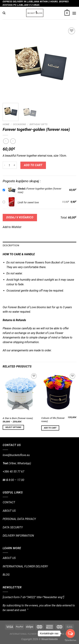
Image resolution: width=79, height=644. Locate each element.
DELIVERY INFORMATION (18, 536)
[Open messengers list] (70, 633)
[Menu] (74, 13)
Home (6, 124)
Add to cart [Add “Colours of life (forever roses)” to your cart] (50, 428)
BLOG (6, 575)
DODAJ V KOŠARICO (20, 217)
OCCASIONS (20, 124)
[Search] (4, 13)
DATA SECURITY (13, 527)
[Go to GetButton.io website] (70, 640)
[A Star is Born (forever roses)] (20, 393)
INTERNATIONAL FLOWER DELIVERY (25, 566)
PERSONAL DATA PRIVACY (19, 519)
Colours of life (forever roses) (53, 420)
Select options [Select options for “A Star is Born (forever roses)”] (13, 427)
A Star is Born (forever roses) (18, 418)
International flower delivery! (29, 634)
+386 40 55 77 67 (13, 472)
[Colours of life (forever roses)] (59, 393)
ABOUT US (9, 511)
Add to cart (33, 165)
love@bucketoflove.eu (16, 455)
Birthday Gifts (38, 124)
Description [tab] (11, 245)
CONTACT (9, 502)
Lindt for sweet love (28, 202)
